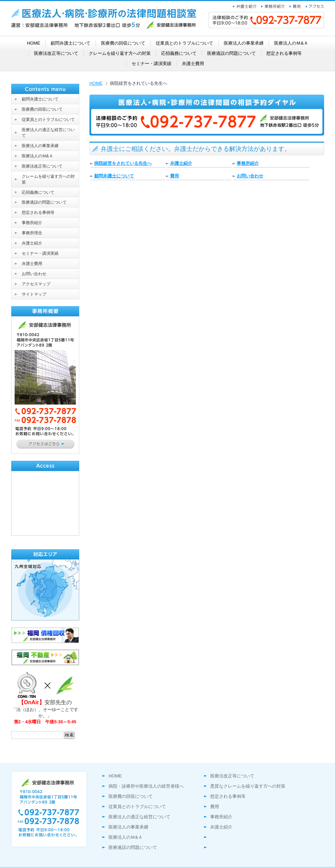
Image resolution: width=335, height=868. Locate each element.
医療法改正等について (232, 776)
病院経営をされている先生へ (123, 163)
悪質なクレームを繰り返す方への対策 (248, 786)
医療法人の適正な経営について (139, 817)
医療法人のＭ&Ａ (125, 837)
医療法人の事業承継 (128, 827)
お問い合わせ (250, 176)
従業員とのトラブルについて (137, 807)
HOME (96, 83)
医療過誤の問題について (133, 847)
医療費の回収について (131, 796)
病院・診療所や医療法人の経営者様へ (146, 786)
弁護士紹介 (181, 163)
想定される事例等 (228, 796)
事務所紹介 (248, 163)
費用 (174, 176)
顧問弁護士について (114, 176)
